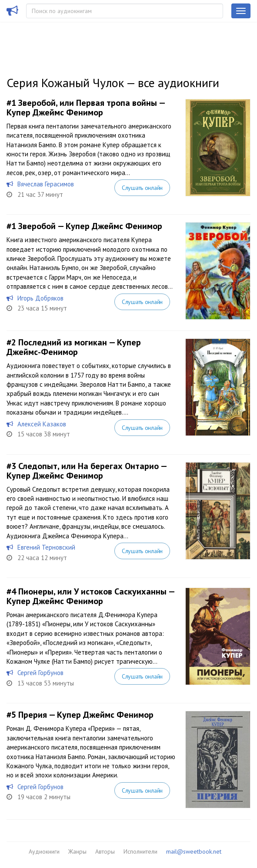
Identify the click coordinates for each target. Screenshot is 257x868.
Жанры (77, 851)
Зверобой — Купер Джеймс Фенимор (90, 226)
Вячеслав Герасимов (46, 184)
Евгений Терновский (46, 547)
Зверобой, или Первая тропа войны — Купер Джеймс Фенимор (86, 108)
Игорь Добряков (40, 298)
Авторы (105, 851)
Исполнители (140, 851)
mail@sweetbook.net (194, 851)
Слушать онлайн (142, 188)
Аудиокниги (44, 851)
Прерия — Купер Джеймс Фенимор (86, 715)
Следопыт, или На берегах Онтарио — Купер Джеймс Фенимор (87, 471)
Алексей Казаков (42, 424)
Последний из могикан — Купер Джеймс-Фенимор (74, 347)
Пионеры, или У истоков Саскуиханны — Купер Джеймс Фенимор (90, 596)
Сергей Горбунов (40, 673)
